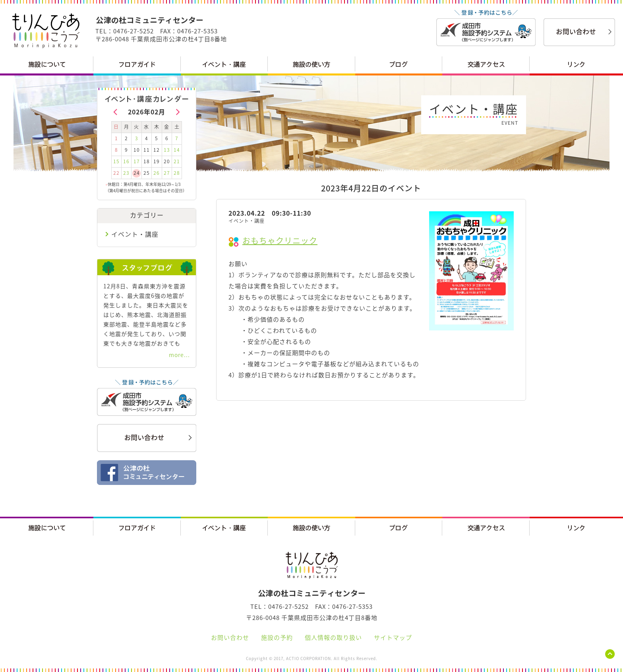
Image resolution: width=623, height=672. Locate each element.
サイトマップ (393, 637)
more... (179, 355)
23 (126, 173)
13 (167, 150)
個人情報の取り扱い (333, 637)
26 (157, 173)
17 (137, 161)
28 (177, 173)
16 (126, 161)
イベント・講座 (135, 234)
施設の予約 (277, 637)
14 (177, 150)
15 (116, 161)
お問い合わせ (230, 637)
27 (167, 173)
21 (177, 161)
